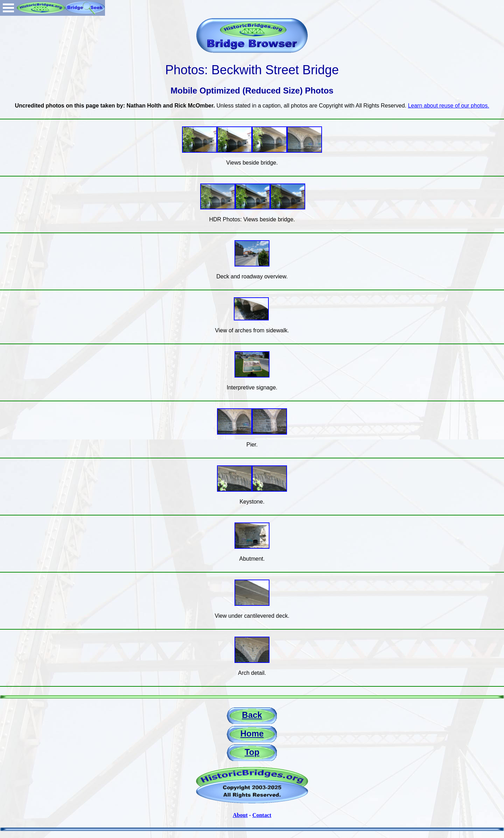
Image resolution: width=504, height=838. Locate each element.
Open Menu (8, 8)
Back (252, 715)
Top (252, 752)
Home (252, 733)
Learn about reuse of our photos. (448, 106)
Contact (262, 815)
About (240, 815)
